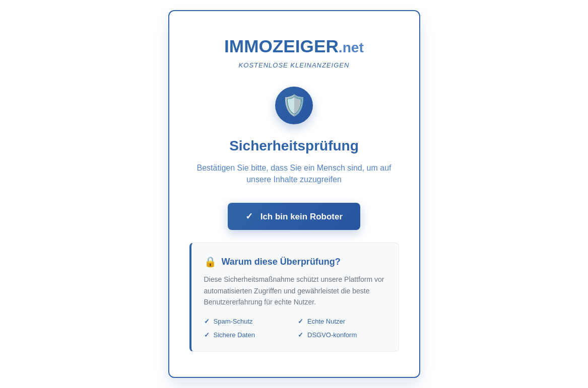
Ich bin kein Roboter (294, 216)
